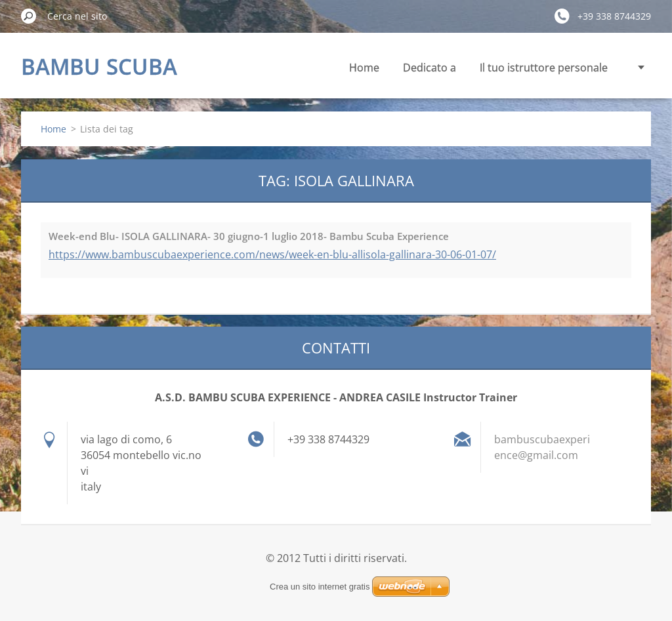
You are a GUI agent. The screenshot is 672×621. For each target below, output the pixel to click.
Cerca (29, 16)
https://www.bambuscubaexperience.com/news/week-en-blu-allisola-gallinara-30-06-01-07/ (272, 254)
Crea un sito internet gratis (320, 587)
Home (364, 68)
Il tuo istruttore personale (544, 68)
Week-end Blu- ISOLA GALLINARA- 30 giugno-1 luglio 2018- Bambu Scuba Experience (249, 236)
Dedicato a (430, 68)
